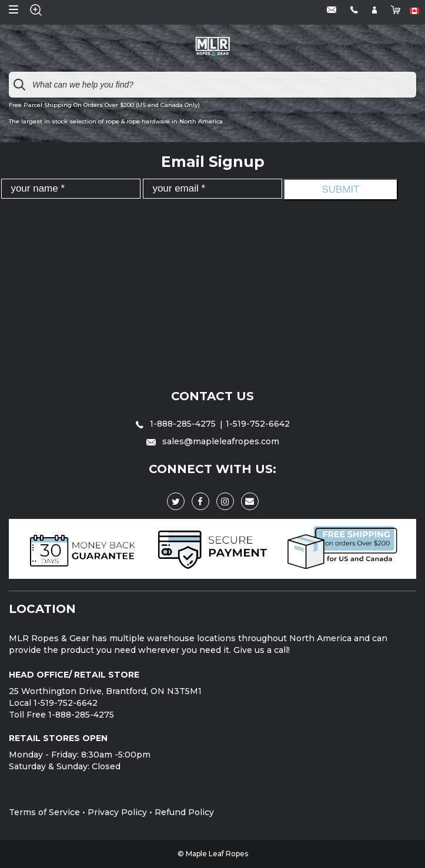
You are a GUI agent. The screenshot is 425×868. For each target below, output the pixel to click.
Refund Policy (184, 812)
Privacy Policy (117, 812)
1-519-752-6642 (258, 424)
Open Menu (14, 9)
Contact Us (212, 396)
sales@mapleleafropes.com (213, 441)
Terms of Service (44, 812)
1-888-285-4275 (177, 424)
